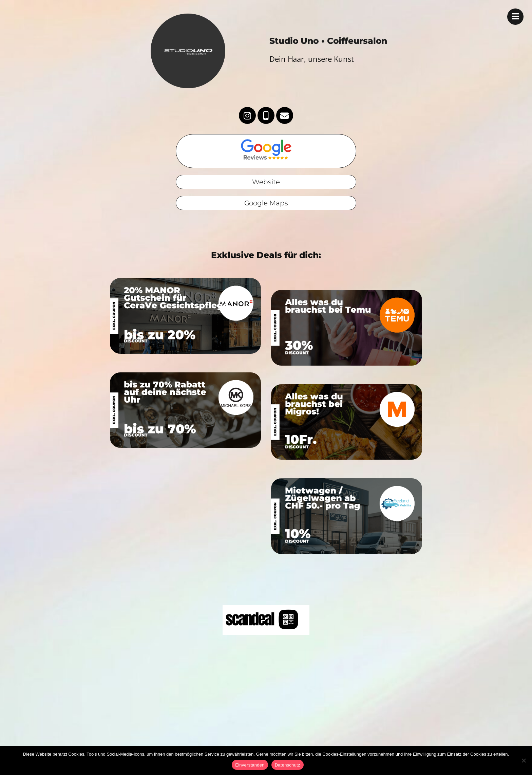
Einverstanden (250, 765)
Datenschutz (288, 765)
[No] (524, 760)
